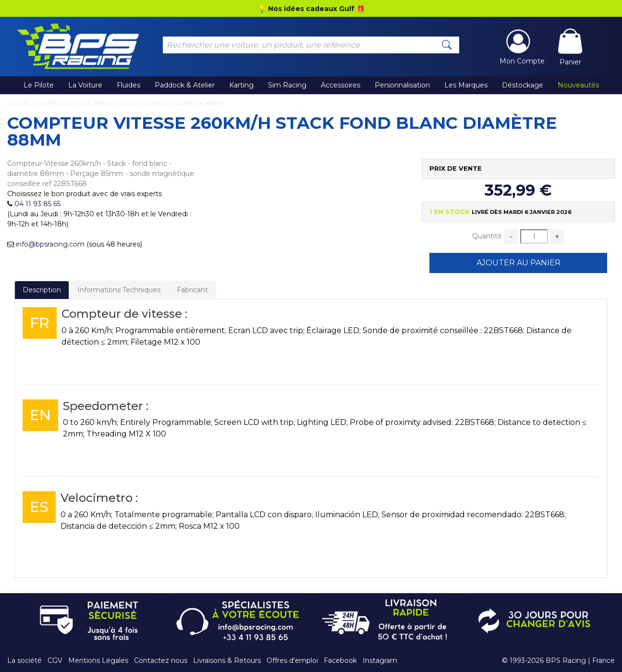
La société (24, 660)
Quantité (487, 236)
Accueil (19, 103)
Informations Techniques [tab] (119, 290)
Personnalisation (402, 85)
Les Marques (466, 85)
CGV (55, 660)
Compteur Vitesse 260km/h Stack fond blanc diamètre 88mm (129, 103)
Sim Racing (287, 85)
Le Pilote (39, 85)
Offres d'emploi (292, 660)
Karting (241, 85)
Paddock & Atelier (185, 85)
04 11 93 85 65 (37, 204)
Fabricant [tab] (192, 290)
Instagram (380, 660)
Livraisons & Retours (227, 660)
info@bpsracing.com (50, 244)
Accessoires (341, 85)
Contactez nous (161, 660)
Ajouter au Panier (518, 263)
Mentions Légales (98, 660)
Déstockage (523, 85)
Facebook (340, 660)
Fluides (128, 85)
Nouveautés (578, 85)
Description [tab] (42, 290)
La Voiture (85, 85)
